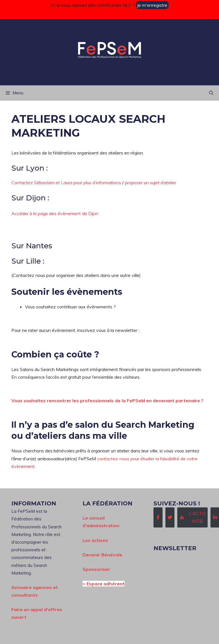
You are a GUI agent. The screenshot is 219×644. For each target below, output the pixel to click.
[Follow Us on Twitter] (170, 517)
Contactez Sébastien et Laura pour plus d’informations (66, 183)
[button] (211, 93)
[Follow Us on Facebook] (158, 517)
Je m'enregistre (152, 5)
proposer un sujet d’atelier (150, 183)
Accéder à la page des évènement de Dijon (55, 213)
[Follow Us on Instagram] (192, 517)
